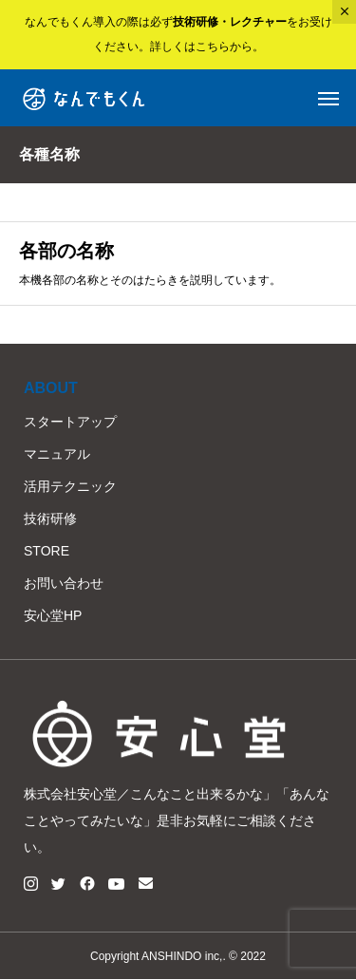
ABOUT (51, 388)
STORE (47, 551)
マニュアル (57, 454)
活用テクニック (70, 486)
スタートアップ (70, 422)
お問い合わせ (64, 583)
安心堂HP (53, 615)
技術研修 (50, 518)
